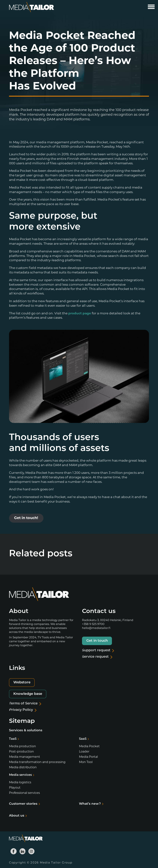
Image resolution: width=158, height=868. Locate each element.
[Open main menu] (151, 7)
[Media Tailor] (32, 7)
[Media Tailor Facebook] (14, 851)
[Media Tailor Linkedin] (23, 851)
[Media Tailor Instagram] (31, 851)
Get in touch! (26, 518)
